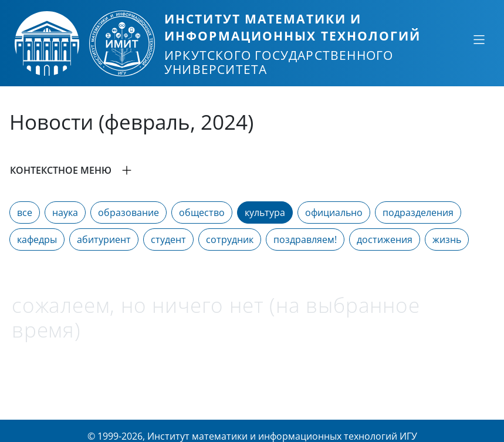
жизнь (447, 239)
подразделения (418, 212)
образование (128, 212)
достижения (385, 239)
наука (65, 212)
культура (265, 212)
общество (202, 212)
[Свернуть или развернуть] (479, 39)
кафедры (37, 239)
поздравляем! (305, 239)
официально (334, 212)
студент (168, 239)
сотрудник (230, 239)
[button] (252, 170)
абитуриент (104, 239)
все (25, 212)
